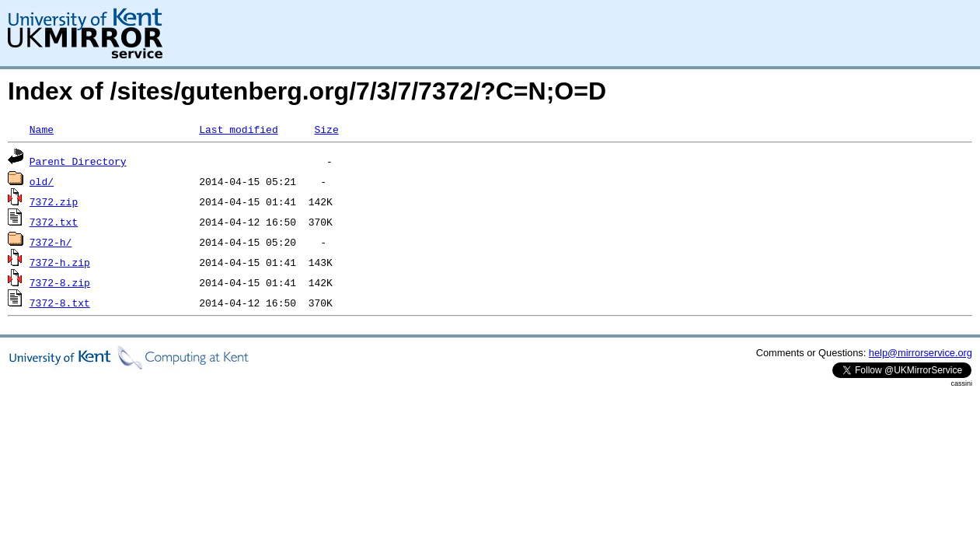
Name (42, 129)
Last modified (238, 129)
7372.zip (54, 201)
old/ (42, 181)
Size (326, 129)
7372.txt (54, 222)
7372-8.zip (60, 282)
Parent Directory (78, 161)
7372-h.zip (60, 262)
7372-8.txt (60, 303)
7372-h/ (51, 242)
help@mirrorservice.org (921, 353)
